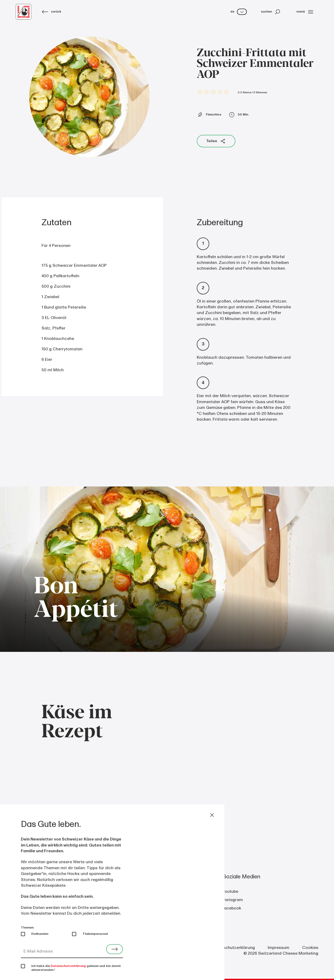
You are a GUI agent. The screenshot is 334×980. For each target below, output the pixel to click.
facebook (232, 908)
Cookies (310, 948)
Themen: (28, 928)
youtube (230, 891)
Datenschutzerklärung (233, 948)
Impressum (279, 948)
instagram (233, 900)
